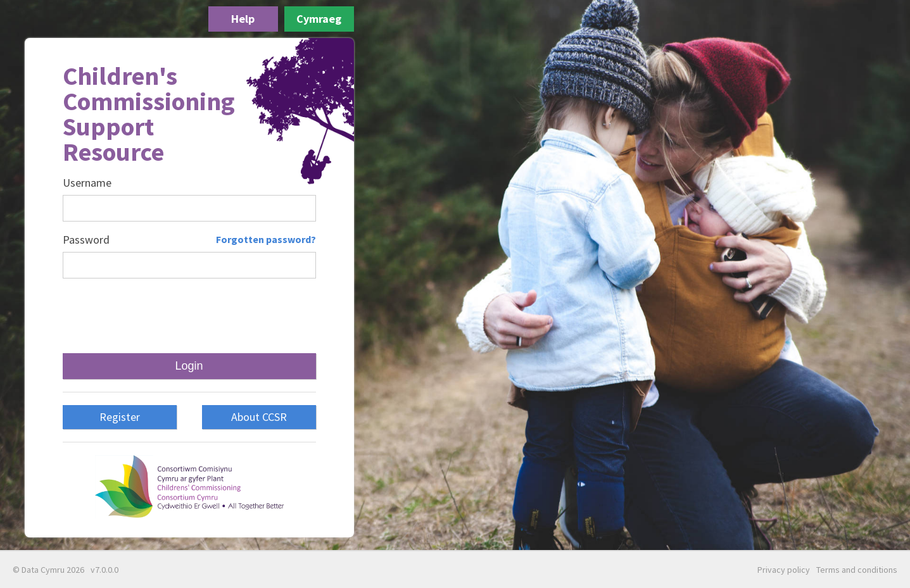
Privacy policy (784, 570)
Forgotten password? (266, 239)
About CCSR (259, 417)
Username (87, 183)
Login (189, 366)
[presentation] (189, 316)
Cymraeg (319, 19)
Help (243, 19)
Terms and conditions (857, 570)
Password (86, 240)
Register (120, 417)
